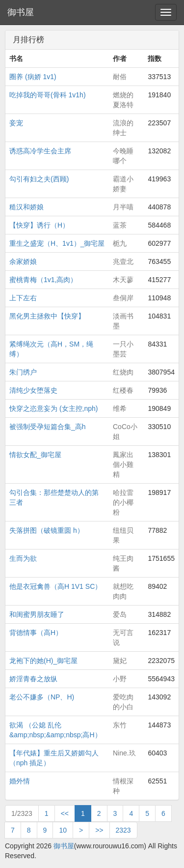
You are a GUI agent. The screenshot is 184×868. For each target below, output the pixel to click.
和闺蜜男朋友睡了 (37, 614)
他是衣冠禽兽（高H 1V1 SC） (55, 586)
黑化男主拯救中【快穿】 (47, 316)
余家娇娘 (23, 261)
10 (63, 830)
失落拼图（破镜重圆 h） (47, 530)
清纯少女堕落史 (33, 390)
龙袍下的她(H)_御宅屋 (43, 661)
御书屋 (21, 12)
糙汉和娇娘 (26, 207)
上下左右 (23, 298)
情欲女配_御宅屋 (35, 455)
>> (99, 830)
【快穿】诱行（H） (39, 225)
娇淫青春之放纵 (33, 679)
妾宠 (16, 123)
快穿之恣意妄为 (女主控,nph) (53, 408)
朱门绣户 (23, 372)
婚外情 (20, 781)
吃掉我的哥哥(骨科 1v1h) (48, 95)
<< (65, 813)
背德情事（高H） (36, 633)
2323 (123, 830)
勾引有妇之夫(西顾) (39, 179)
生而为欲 (23, 558)
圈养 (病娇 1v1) (33, 77)
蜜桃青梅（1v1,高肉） (43, 280)
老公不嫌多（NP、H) (42, 697)
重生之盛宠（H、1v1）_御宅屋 (57, 243)
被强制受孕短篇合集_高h (48, 427)
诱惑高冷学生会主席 (40, 151)
